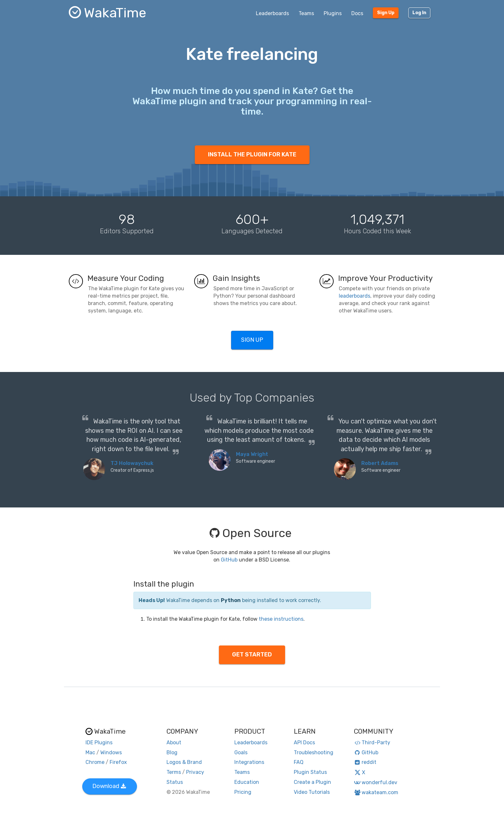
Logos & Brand (184, 762)
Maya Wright (252, 454)
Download (109, 786)
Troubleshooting (314, 752)
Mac (90, 752)
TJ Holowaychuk (132, 463)
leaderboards (355, 296)
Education (247, 782)
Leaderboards (272, 13)
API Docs (304, 743)
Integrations (249, 762)
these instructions (281, 619)
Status (175, 782)
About (174, 743)
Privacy (195, 772)
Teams (306, 13)
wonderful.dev (376, 782)
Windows (111, 752)
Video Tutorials (312, 792)
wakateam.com (376, 792)
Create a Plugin (312, 782)
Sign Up (386, 13)
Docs (357, 13)
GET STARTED (252, 655)
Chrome (95, 762)
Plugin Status (310, 772)
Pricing (243, 792)
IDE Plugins (99, 743)
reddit (365, 762)
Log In (419, 13)
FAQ (299, 762)
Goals (241, 752)
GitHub (229, 560)
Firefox (118, 762)
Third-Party (372, 743)
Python (231, 600)
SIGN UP (252, 340)
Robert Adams (380, 463)
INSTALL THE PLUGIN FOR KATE (252, 154)
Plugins (333, 13)
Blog (172, 752)
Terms (174, 772)
